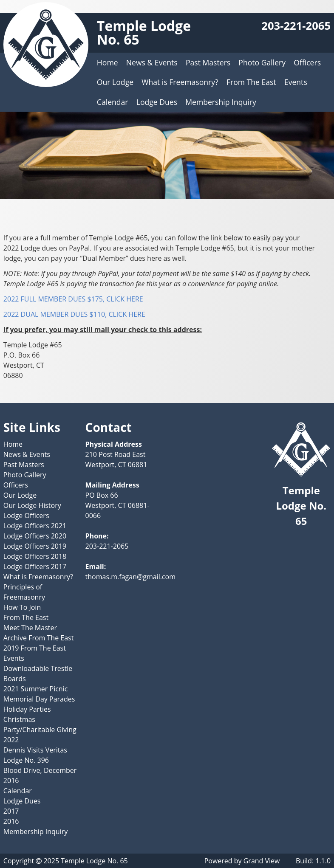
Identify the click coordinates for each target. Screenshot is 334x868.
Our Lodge (115, 82)
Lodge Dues (157, 102)
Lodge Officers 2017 (35, 566)
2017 (11, 811)
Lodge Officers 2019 (35, 546)
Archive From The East (39, 638)
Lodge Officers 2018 (35, 556)
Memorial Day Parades (39, 699)
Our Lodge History (32, 505)
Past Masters (208, 62)
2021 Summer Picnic (35, 689)
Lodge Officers (26, 516)
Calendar (113, 102)
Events (296, 82)
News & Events (152, 62)
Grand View (262, 861)
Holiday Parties (27, 709)
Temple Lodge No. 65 (144, 32)
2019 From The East (35, 648)
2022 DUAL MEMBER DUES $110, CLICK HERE (74, 314)
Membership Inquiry (221, 102)
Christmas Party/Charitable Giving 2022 (40, 730)
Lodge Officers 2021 (35, 526)
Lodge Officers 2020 (35, 536)
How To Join (22, 607)
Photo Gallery (262, 62)
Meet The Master (30, 628)
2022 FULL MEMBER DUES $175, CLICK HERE (73, 299)
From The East (251, 82)
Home (108, 62)
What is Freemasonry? (180, 82)
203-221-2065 (296, 26)
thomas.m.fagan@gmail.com (130, 577)
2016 (11, 821)
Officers (307, 62)
